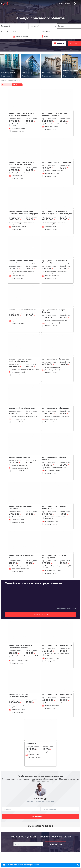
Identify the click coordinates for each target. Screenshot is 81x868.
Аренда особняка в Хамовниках (56, 359)
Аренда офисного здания (19, 457)
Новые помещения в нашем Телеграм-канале (23, 865)
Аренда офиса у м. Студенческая (56, 162)
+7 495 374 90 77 (66, 3)
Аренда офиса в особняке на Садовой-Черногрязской (21, 647)
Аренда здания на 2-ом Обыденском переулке (19, 696)
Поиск (75, 43)
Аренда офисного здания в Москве (57, 645)
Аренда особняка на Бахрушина (56, 408)
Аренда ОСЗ (31, 744)
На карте (59, 43)
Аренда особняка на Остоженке (22, 310)
